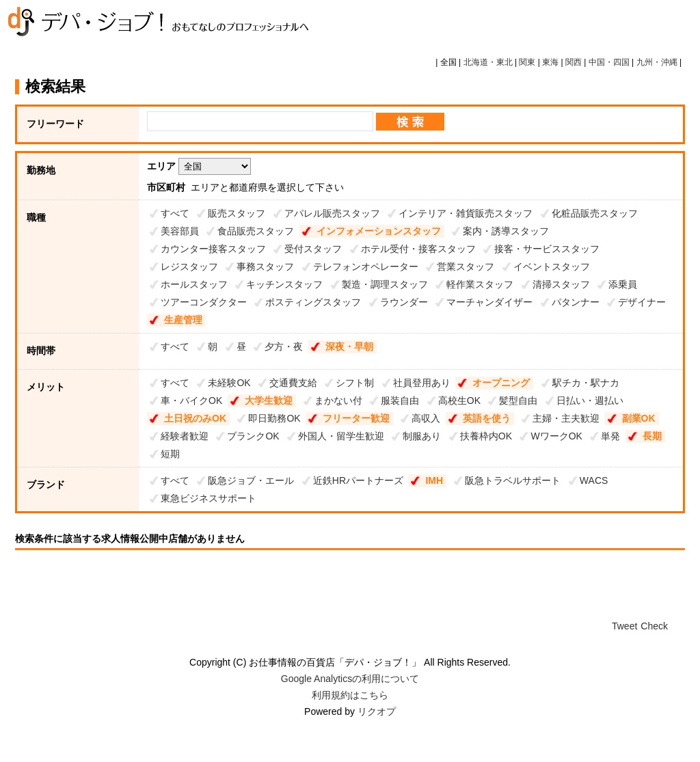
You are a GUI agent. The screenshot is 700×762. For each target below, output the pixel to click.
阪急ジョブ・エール (251, 480)
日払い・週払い (590, 400)
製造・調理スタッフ (385, 284)
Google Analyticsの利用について (350, 679)
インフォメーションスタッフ (379, 231)
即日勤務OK (274, 418)
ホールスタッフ (194, 284)
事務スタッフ (265, 267)
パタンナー (576, 302)
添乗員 (623, 284)
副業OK (639, 418)
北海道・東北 (488, 62)
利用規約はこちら (350, 695)
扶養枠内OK (486, 436)
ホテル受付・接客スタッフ (418, 249)
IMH (434, 480)
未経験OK (229, 383)
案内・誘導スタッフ (506, 231)
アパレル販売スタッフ (332, 213)
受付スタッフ (313, 249)
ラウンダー (404, 302)
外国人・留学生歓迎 (341, 436)
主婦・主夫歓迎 (566, 418)
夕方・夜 (284, 346)
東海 (550, 62)
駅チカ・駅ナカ (586, 383)
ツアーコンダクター (204, 302)
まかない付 (338, 400)
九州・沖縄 (657, 62)
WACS (594, 480)
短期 (170, 454)
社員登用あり (422, 383)
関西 (574, 62)
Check (654, 626)
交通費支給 (293, 383)
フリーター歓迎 (356, 418)
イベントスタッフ (552, 267)
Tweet (624, 626)
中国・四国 (609, 62)
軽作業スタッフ (480, 284)
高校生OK (459, 400)
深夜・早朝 (349, 346)
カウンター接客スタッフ (213, 249)
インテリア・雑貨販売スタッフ (466, 213)
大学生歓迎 (269, 400)
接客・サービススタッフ (547, 249)
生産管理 (183, 320)
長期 (652, 436)
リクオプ (377, 711)
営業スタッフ (466, 267)
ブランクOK (253, 436)
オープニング (501, 383)
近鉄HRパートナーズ (358, 480)
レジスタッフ (189, 267)
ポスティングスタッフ (313, 302)
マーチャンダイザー (489, 302)
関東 (527, 62)
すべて (175, 213)
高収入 (426, 418)
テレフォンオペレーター (366, 267)
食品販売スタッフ (256, 231)
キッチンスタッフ (284, 284)
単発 (610, 436)
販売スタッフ (237, 213)
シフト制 (355, 383)
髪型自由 (518, 400)
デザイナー (642, 302)
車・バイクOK (191, 400)
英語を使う (487, 418)
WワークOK (556, 436)
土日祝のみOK (195, 418)
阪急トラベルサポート (513, 480)
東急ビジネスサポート (208, 498)
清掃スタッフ (561, 284)
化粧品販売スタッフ (595, 213)
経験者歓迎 (185, 436)
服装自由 (400, 400)
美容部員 (180, 231)
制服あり (422, 436)
